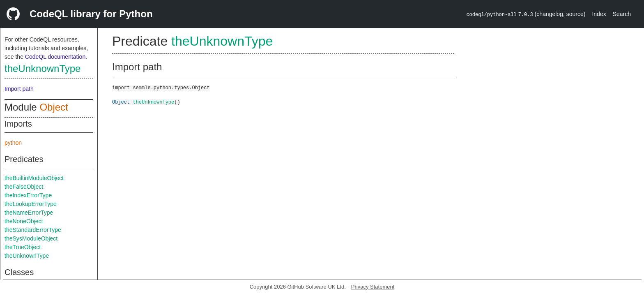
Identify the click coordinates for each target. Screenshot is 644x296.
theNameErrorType (29, 213)
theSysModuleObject (31, 238)
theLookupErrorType (31, 204)
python (13, 143)
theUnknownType (43, 68)
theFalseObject (24, 187)
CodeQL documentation (55, 57)
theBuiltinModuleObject (34, 178)
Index (599, 14)
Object (54, 107)
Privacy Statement (373, 287)
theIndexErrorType (28, 195)
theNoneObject (24, 221)
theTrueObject (23, 247)
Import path (19, 89)
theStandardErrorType (33, 230)
